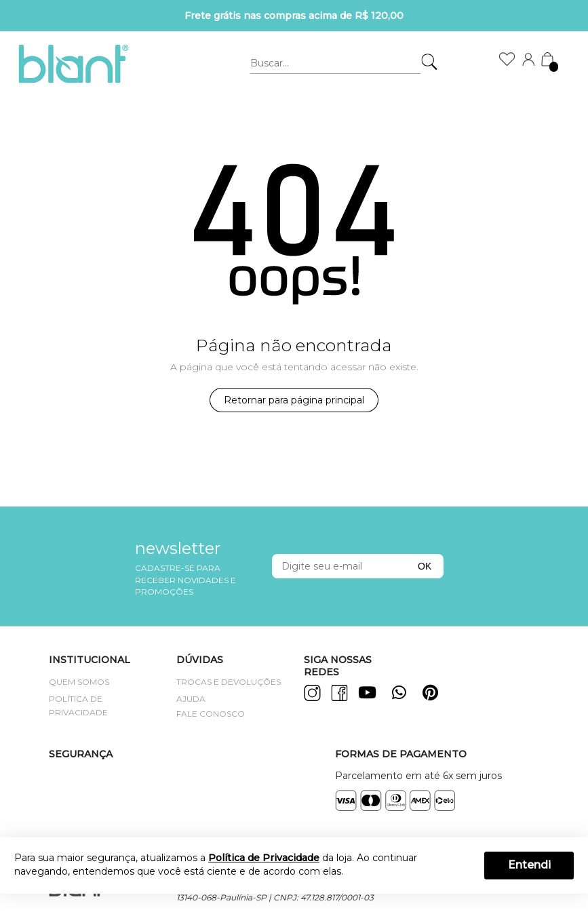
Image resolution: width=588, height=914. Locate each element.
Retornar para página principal (294, 400)
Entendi (529, 865)
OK (425, 566)
